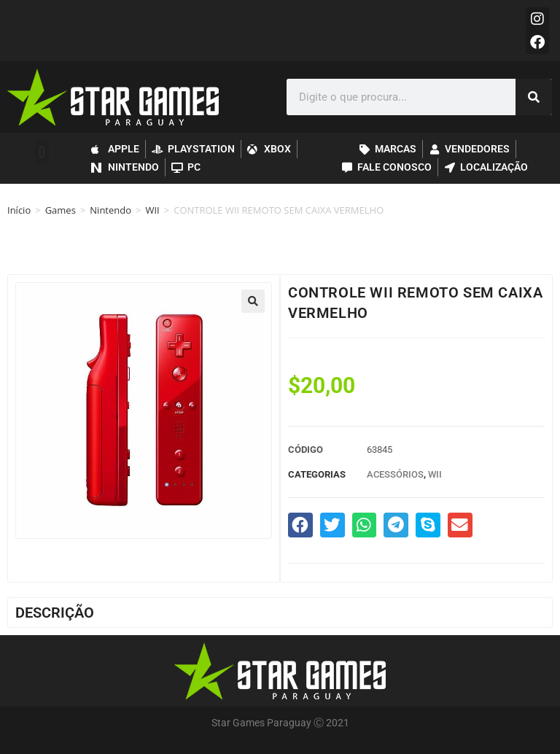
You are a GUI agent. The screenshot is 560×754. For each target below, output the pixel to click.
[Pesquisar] (534, 97)
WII (152, 210)
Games (61, 210)
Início (19, 210)
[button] (42, 152)
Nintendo (110, 210)
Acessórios (395, 474)
